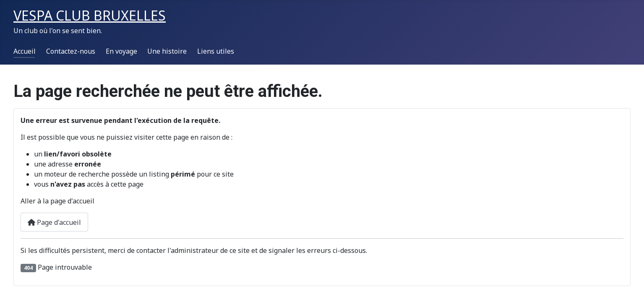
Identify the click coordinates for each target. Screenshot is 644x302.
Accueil (25, 51)
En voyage (121, 51)
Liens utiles (216, 51)
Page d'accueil (54, 222)
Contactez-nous (71, 51)
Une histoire (167, 51)
